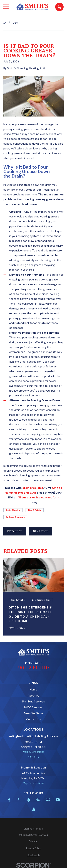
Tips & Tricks (35, 510)
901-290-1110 (34, 668)
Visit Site (33, 757)
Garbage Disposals (15, 517)
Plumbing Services (34, 702)
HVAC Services (33, 707)
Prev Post (15, 531)
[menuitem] (34, 841)
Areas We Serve (33, 713)
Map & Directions (34, 752)
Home (33, 690)
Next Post (41, 531)
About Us (33, 696)
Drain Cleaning (13, 510)
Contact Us (33, 719)
